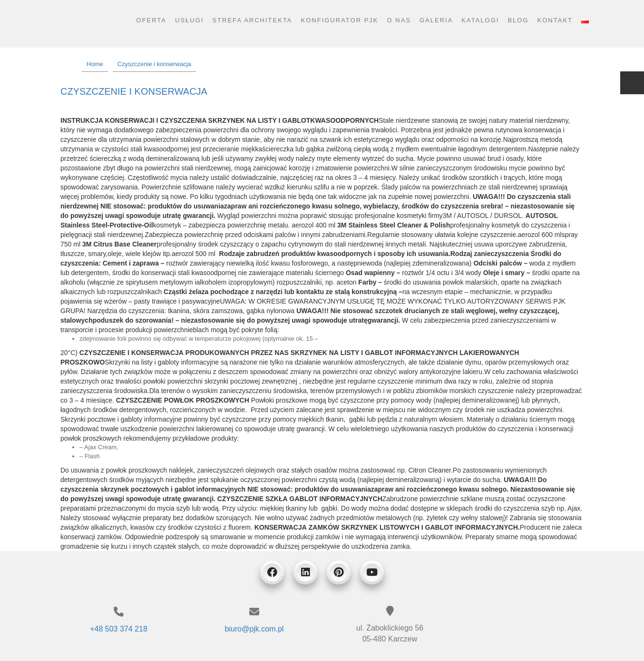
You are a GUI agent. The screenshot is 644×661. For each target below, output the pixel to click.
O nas (399, 20)
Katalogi (480, 20)
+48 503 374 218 (119, 629)
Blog (518, 20)
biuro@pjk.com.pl (254, 629)
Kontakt (555, 20)
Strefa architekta (252, 20)
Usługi (189, 20)
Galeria (436, 20)
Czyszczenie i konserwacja (134, 91)
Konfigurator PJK (340, 20)
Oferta (151, 20)
